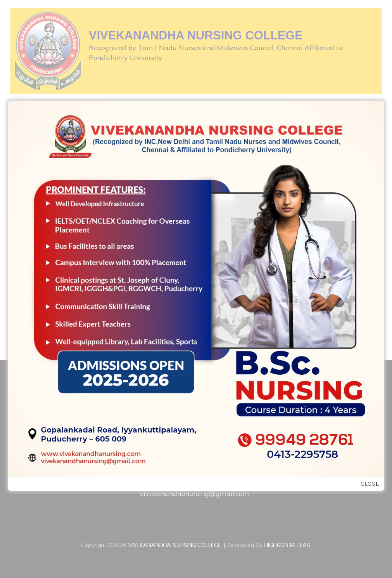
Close (370, 484)
